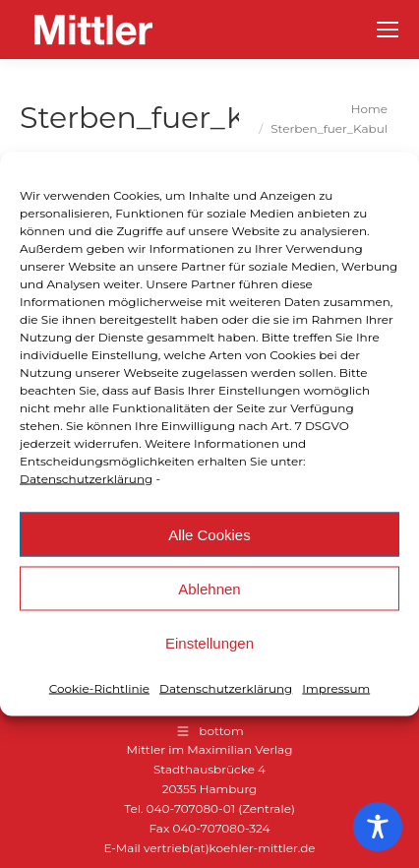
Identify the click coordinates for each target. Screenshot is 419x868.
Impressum (336, 688)
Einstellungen (209, 642)
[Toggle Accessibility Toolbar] (378, 827)
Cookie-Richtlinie (99, 688)
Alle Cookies (209, 534)
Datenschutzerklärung (86, 479)
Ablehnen (209, 588)
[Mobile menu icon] (388, 30)
